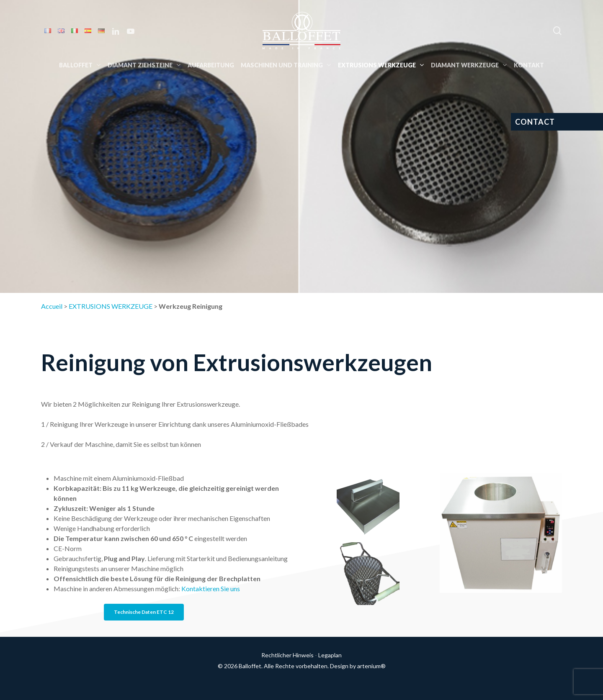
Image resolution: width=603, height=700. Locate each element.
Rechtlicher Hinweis (287, 655)
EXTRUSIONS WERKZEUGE (111, 306)
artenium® (371, 666)
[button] (144, 612)
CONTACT (535, 122)
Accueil (52, 306)
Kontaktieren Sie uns (211, 588)
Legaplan (330, 655)
